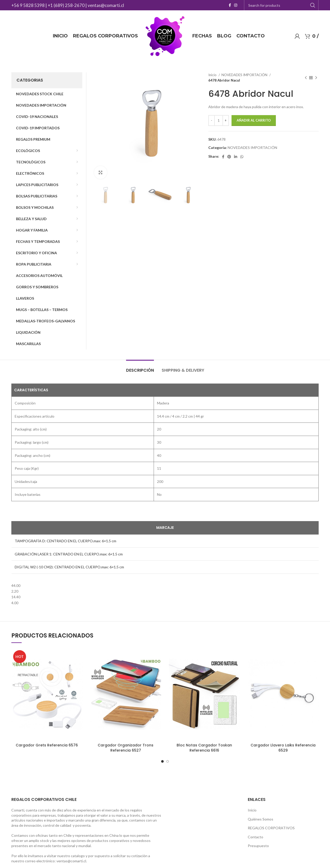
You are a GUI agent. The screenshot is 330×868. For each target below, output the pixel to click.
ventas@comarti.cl (106, 5)
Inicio (213, 75)
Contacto (255, 837)
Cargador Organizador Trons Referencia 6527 (126, 748)
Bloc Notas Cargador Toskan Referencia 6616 (204, 748)
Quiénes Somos (261, 819)
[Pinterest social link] (229, 157)
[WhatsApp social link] (242, 157)
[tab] (140, 368)
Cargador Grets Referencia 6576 (47, 745)
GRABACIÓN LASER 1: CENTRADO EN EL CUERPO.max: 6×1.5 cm (69, 554)
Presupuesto (258, 846)
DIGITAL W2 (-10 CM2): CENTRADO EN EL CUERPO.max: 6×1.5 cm (69, 567)
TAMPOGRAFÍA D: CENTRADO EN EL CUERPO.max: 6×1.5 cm (65, 541)
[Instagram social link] (236, 5)
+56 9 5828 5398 (28, 5)
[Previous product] (306, 78)
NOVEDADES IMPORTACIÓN (245, 75)
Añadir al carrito (254, 120)
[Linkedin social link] (236, 157)
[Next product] (316, 78)
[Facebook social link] (230, 5)
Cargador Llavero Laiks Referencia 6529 (283, 748)
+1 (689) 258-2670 (66, 5)
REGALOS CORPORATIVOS (271, 828)
